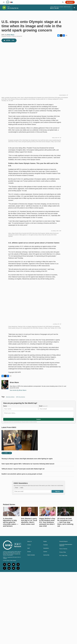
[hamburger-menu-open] (4, 2)
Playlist (45, 621)
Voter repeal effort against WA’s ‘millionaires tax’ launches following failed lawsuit (28, 543)
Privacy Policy (63, 631)
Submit (38, 498)
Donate (71, 2)
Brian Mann (11, 35)
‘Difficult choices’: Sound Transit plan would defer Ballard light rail (23, 548)
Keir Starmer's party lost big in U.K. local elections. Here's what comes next (29, 600)
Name (5, 485)
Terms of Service (63, 628)
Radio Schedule (31, 634)
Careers (45, 631)
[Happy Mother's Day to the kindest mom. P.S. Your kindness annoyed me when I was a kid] (48, 590)
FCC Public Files (63, 635)
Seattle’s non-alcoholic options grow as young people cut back (22, 553)
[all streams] (75, 8)
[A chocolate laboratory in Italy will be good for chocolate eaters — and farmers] (11, 590)
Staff (28, 627)
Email (43, 485)
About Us (29, 621)
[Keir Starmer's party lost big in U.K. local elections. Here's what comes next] (29, 590)
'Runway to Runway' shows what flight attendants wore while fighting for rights (27, 538)
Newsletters (46, 627)
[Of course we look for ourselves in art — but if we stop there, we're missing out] (66, 590)
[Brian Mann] (5, 464)
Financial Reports (63, 621)
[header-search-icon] (63, 2)
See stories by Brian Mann (18, 469)
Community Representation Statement (66, 624)
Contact (29, 624)
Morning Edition (10, 476)
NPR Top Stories (21, 476)
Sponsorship (46, 634)
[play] (4, 8)
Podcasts (46, 624)
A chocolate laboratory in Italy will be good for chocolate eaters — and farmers (11, 601)
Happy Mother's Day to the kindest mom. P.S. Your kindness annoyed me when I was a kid (47, 601)
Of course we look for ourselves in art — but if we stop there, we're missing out (65, 601)
